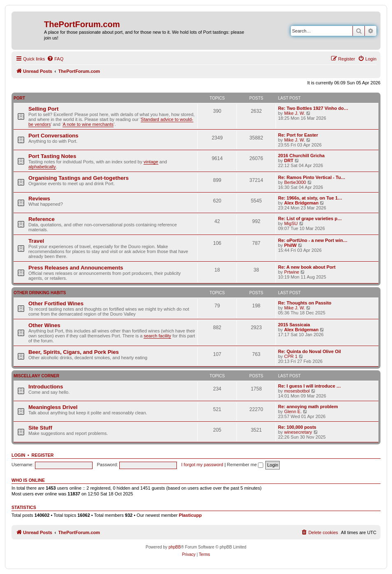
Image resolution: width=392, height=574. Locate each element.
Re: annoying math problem (308, 407)
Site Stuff (40, 428)
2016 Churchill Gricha (301, 156)
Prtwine (292, 272)
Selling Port (43, 109)
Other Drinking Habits (40, 293)
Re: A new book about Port (307, 267)
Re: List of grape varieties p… (310, 218)
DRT (289, 160)
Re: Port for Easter (298, 135)
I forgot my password (202, 465)
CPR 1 (291, 356)
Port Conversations (53, 136)
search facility (157, 336)
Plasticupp (190, 515)
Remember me (245, 465)
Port (19, 98)
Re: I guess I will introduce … (310, 386)
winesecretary (298, 432)
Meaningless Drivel (53, 407)
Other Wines (44, 325)
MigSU (291, 223)
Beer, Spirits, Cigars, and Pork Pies (74, 352)
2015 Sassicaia (294, 325)
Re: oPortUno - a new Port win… (313, 240)
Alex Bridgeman (302, 203)
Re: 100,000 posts (297, 427)
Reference (42, 219)
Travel (36, 241)
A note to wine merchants (88, 124)
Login (18, 455)
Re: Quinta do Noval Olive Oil (310, 351)
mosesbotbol (297, 391)
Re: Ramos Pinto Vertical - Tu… (312, 177)
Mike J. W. (295, 113)
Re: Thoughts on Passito (305, 303)
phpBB (175, 547)
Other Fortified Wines (56, 303)
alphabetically (42, 167)
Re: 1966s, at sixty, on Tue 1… (310, 198)
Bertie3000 (295, 182)
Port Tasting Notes (52, 156)
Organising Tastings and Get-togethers (79, 178)
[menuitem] (55, 59)
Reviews (39, 199)
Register (43, 455)
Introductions (46, 387)
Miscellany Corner (36, 376)
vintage (151, 162)
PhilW (291, 245)
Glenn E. (293, 411)
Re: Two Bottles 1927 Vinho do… (313, 108)
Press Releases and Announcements (76, 268)
